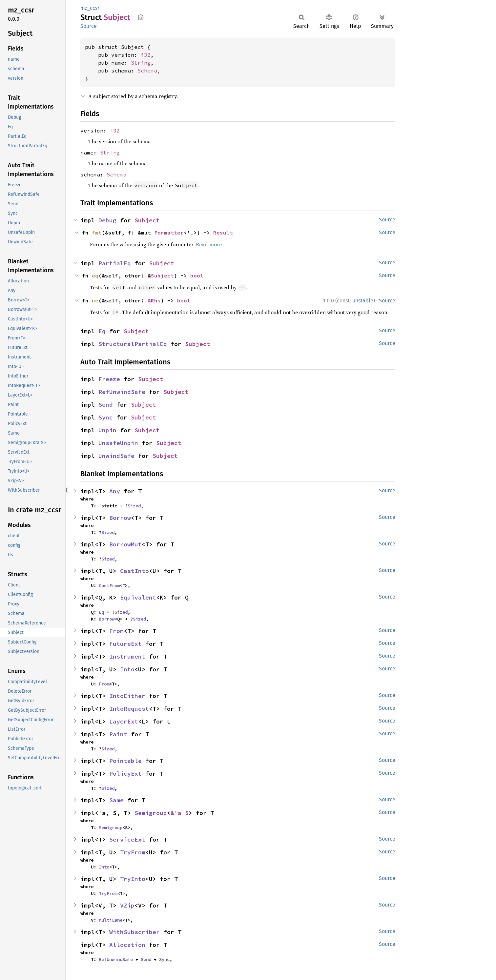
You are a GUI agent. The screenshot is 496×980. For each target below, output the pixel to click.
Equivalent (138, 597)
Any (115, 491)
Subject (147, 220)
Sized (134, 506)
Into (127, 669)
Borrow (120, 518)
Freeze (109, 379)
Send (106, 405)
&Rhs (154, 300)
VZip (127, 905)
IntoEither (127, 696)
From (116, 631)
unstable (363, 301)
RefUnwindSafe (122, 392)
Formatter (169, 233)
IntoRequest (129, 709)
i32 (146, 55)
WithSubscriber (134, 932)
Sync (106, 417)
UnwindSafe (116, 456)
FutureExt (125, 644)
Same (116, 800)
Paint (118, 734)
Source (89, 26)
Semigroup (151, 813)
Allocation (127, 945)
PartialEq (115, 263)
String (141, 63)
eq (95, 276)
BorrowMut (125, 544)
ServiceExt (127, 839)
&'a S (180, 813)
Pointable (125, 761)
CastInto (134, 571)
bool (197, 276)
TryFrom (133, 852)
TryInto (133, 879)
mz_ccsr (90, 8)
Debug (107, 220)
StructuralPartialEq (133, 344)
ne (95, 300)
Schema (147, 71)
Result (223, 233)
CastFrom (109, 585)
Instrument (127, 656)
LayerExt (124, 721)
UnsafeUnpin (118, 443)
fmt (97, 233)
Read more (209, 244)
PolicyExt (125, 774)
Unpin (107, 430)
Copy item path (141, 17)
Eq (102, 331)
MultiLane (111, 920)
